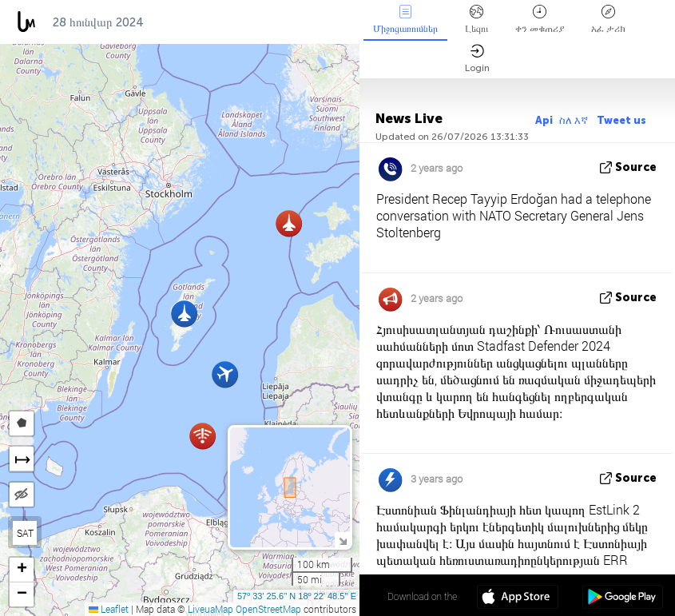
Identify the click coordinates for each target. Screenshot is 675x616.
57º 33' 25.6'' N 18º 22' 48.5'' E (297, 596)
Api (544, 120)
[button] (184, 314)
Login (477, 59)
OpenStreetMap (268, 609)
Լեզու (476, 20)
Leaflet (109, 609)
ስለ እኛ (575, 120)
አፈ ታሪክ (608, 20)
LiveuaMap (210, 609)
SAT (25, 533)
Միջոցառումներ (405, 20)
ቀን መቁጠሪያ (540, 20)
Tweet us (621, 120)
